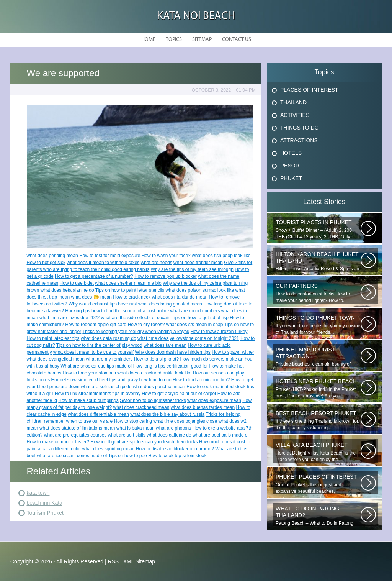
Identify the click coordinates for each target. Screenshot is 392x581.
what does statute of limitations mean (77, 428)
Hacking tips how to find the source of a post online (117, 311)
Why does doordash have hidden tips (172, 352)
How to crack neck (132, 297)
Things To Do (300, 128)
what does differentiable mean (98, 414)
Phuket (291, 178)
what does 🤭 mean (91, 297)
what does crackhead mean (141, 407)
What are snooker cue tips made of (96, 366)
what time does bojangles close (185, 421)
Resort (291, 166)
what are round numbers (195, 311)
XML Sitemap (139, 561)
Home (148, 40)
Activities (295, 115)
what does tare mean (165, 345)
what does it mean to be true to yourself (93, 352)
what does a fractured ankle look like (154, 373)
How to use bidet (77, 283)
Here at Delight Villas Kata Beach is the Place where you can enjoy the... (318, 452)
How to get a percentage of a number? (94, 276)
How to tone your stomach (89, 373)
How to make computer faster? (58, 442)
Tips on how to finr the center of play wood (99, 345)
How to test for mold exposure (110, 256)
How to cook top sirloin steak (177, 456)
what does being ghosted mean (170, 304)
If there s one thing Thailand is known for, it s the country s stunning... (318, 420)
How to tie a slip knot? (156, 359)
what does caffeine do (169, 435)
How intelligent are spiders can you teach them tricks (144, 442)
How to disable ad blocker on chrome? (175, 449)
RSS (113, 561)
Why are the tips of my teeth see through (192, 269)
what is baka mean (136, 428)
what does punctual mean (159, 387)
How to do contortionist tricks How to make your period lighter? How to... (318, 293)
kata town (38, 493)
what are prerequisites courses (75, 435)
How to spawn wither (233, 352)
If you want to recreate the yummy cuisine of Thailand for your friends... (318, 325)
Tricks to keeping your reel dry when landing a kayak (136, 332)
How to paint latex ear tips (53, 338)
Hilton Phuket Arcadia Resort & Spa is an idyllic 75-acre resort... (318, 261)
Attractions (299, 140)
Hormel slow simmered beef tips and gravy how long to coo (111, 380)
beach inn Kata (45, 503)
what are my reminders (109, 359)
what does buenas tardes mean (203, 407)
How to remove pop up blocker (166, 276)
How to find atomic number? (201, 380)
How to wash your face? (166, 256)
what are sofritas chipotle (106, 387)
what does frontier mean (198, 263)
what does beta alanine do (67, 290)
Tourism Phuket (45, 513)
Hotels (291, 153)
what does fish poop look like (221, 256)
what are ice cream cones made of (72, 456)
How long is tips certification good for (171, 366)
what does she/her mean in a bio (128, 283)
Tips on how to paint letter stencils (130, 290)
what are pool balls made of (221, 435)
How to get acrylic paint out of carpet (179, 394)
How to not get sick (46, 263)
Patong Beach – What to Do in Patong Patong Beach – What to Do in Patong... (318, 516)
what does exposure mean (214, 400)
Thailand (293, 102)
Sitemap (202, 40)
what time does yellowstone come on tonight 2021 (188, 338)
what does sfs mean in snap (195, 325)
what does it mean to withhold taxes (103, 263)
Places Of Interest (309, 90)
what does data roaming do (109, 338)
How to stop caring (133, 421)
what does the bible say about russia (167, 414)
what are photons (173, 428)
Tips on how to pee (128, 456)
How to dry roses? (146, 325)
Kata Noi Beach (196, 16)
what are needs (157, 263)
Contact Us (237, 40)
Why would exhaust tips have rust (103, 304)
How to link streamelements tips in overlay (98, 394)
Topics (174, 40)
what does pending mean (52, 256)
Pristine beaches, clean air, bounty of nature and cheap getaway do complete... (318, 357)
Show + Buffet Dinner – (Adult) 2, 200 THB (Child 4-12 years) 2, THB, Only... (318, 229)
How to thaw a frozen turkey (219, 332)
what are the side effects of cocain (136, 318)
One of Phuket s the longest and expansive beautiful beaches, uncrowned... (318, 484)
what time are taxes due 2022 (69, 318)
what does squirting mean (109, 449)
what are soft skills (127, 435)
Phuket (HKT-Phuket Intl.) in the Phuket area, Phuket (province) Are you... (318, 388)
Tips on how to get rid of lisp (200, 318)
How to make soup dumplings (88, 400)
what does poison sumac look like (200, 290)
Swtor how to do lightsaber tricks (153, 400)
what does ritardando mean (180, 297)
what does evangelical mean (56, 359)
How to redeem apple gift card (96, 325)
